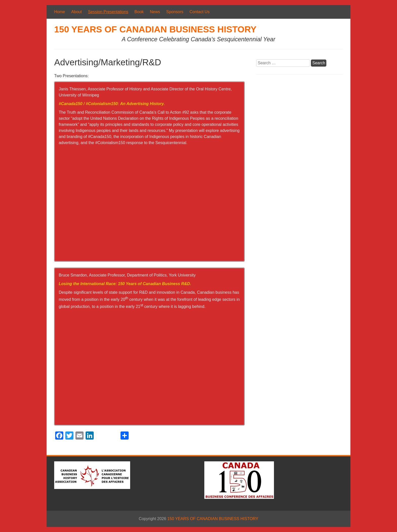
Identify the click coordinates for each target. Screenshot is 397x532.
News (155, 12)
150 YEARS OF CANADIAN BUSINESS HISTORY (155, 29)
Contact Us (200, 12)
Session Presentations (108, 12)
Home (60, 12)
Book (139, 12)
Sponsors (175, 12)
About (76, 12)
